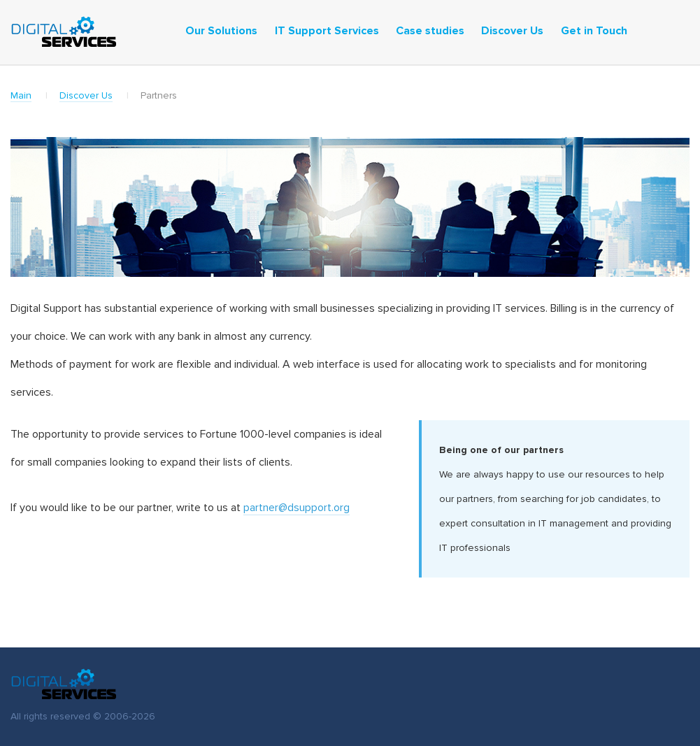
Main (21, 96)
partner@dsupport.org (297, 508)
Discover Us (86, 96)
